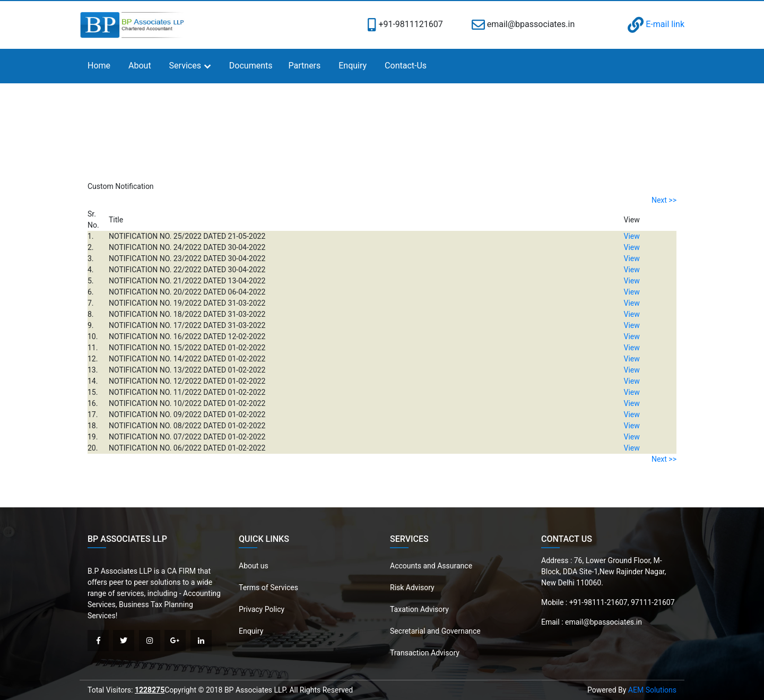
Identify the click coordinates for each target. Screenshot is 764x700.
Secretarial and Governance (435, 631)
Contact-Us (406, 66)
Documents (251, 66)
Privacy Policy (262, 609)
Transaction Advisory (425, 653)
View (632, 236)
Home (99, 66)
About (140, 66)
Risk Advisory (412, 587)
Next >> (664, 200)
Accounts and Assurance (431, 566)
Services (185, 66)
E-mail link (656, 24)
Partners (305, 66)
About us (254, 566)
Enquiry (353, 66)
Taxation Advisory (419, 609)
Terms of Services (268, 587)
